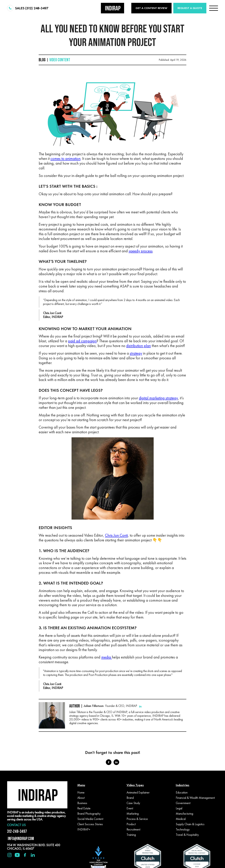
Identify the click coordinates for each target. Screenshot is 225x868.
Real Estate (84, 808)
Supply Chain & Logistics (190, 824)
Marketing (133, 814)
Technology (183, 829)
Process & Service (137, 819)
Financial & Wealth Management (195, 798)
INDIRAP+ (84, 829)
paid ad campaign (82, 341)
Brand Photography (89, 814)
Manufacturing (184, 814)
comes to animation (65, 159)
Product (131, 824)
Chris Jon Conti (116, 535)
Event (130, 808)
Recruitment (133, 829)
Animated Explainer (138, 792)
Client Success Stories (90, 824)
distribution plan (139, 346)
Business (82, 803)
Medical (181, 819)
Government (183, 803)
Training (131, 835)
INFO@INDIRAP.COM (20, 839)
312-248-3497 (17, 831)
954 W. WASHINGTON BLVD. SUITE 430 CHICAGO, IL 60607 (34, 847)
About (81, 798)
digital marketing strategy (158, 398)
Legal (179, 808)
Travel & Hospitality (187, 835)
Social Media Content (90, 819)
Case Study (133, 803)
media (107, 657)
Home (81, 792)
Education (182, 792)
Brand (130, 798)
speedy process (141, 251)
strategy (136, 353)
